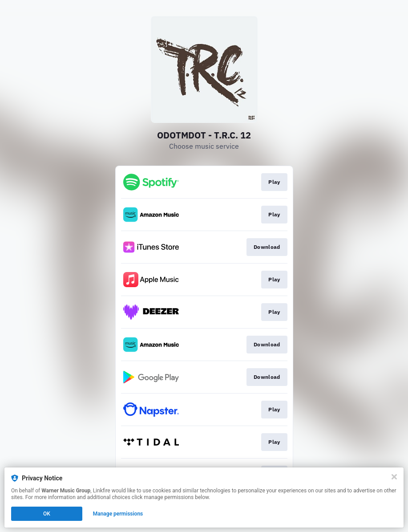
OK (47, 514)
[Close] (394, 477)
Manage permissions (118, 514)
